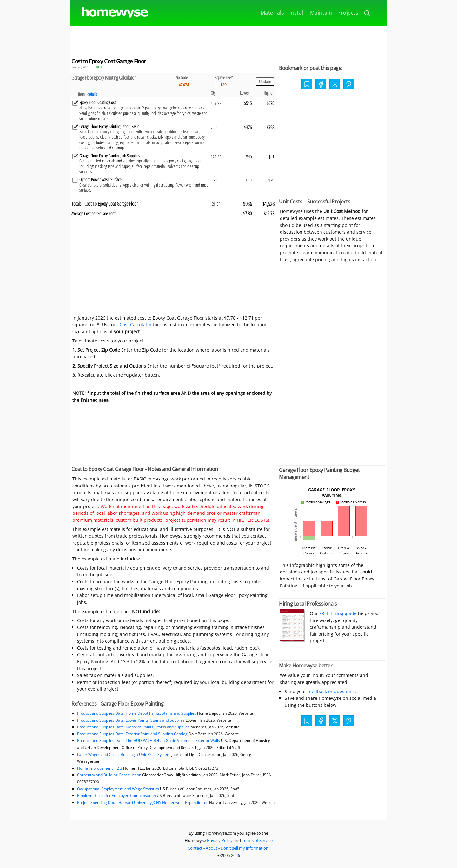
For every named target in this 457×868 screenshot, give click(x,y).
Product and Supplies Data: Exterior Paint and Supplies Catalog (132, 734)
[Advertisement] (228, 40)
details (92, 94)
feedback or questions (331, 691)
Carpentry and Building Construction (109, 775)
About (212, 848)
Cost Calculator (136, 325)
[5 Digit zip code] (184, 85)
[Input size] (223, 85)
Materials (272, 13)
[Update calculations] (265, 82)
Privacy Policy (220, 840)
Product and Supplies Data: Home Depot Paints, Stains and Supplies (137, 713)
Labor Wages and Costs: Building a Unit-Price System (124, 755)
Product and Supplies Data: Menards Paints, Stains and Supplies (133, 727)
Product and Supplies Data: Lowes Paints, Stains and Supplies (131, 720)
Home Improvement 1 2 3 (100, 768)
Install (297, 13)
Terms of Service (257, 840)
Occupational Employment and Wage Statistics (118, 789)
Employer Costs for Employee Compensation (116, 795)
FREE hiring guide (337, 613)
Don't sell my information (245, 848)
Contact (195, 848)
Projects (348, 13)
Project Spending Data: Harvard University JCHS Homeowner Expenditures (143, 802)
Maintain (321, 13)
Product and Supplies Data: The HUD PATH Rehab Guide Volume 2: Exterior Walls (149, 741)
